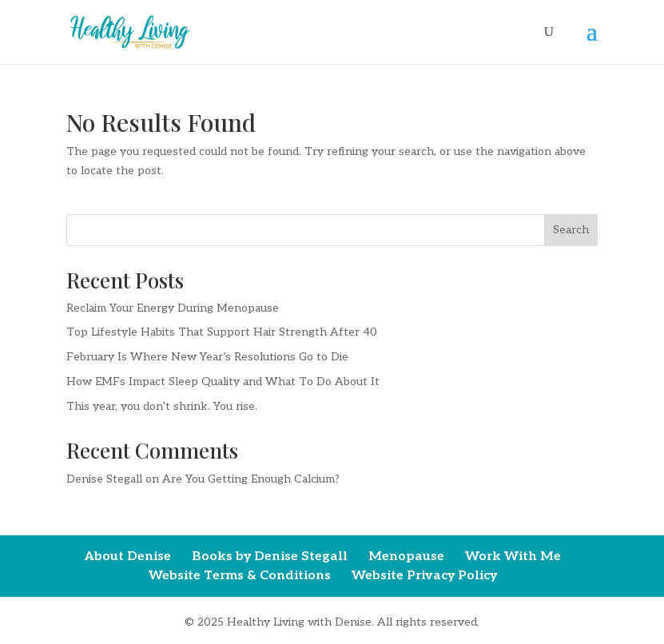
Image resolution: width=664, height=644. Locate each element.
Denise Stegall (104, 479)
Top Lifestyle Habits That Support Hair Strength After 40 (222, 332)
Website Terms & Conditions (240, 576)
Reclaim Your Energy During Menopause (173, 308)
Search (571, 230)
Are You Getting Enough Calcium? (251, 479)
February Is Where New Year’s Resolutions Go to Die (207, 357)
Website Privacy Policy (424, 576)
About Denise (128, 557)
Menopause (406, 557)
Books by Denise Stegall (270, 557)
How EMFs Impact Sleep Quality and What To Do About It (223, 382)
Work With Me (513, 557)
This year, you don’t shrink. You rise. (162, 406)
